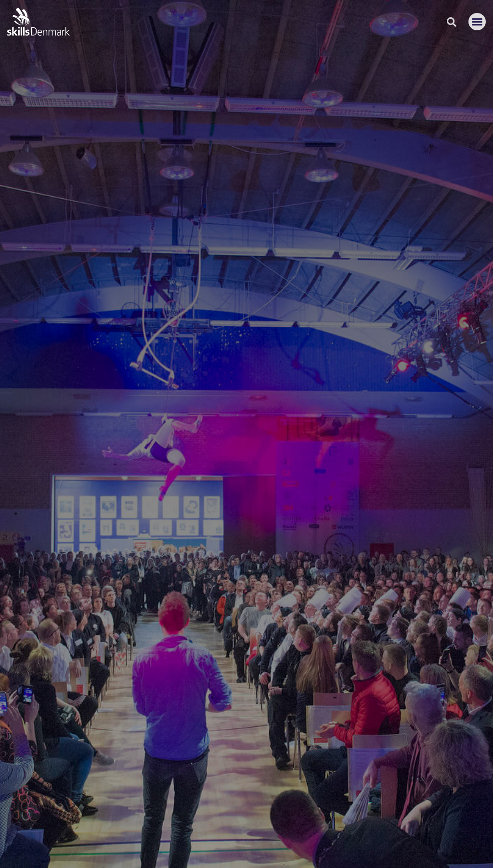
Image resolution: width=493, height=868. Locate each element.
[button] (477, 22)
